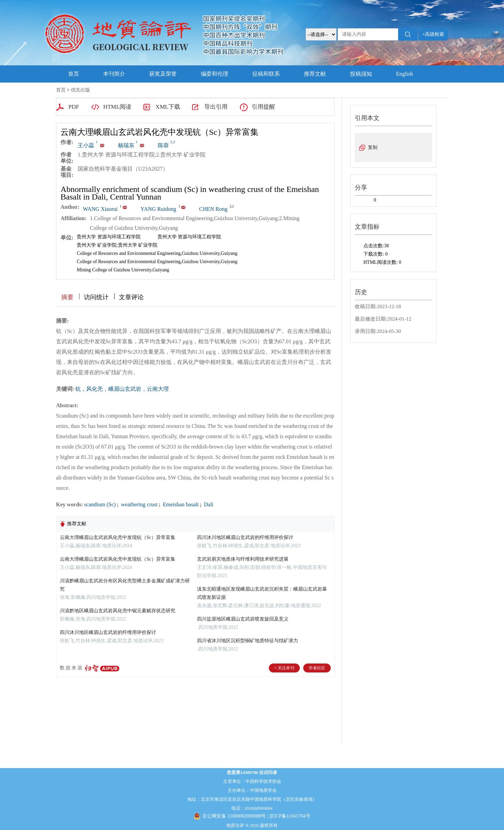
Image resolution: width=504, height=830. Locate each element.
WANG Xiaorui (100, 209)
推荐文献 (315, 74)
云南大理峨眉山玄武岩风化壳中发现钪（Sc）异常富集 (118, 537)
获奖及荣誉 (163, 74)
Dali (208, 504)
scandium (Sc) (100, 504)
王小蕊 (88, 145)
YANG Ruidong (158, 209)
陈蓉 (166, 145)
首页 (74, 74)
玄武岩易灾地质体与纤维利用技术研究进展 (243, 559)
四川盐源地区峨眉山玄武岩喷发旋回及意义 (243, 619)
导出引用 (216, 107)
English (404, 74)
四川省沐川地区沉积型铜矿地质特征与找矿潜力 (248, 641)
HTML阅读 (117, 107)
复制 (373, 147)
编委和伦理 (215, 74)
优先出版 (80, 90)
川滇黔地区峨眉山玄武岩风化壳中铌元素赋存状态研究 (118, 611)
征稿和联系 (266, 74)
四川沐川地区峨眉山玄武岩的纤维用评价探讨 (108, 632)
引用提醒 (263, 107)
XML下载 (168, 107)
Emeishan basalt (180, 504)
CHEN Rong (213, 209)
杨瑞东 (129, 145)
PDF (74, 107)
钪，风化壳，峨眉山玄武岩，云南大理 (122, 389)
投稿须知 (361, 74)
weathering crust (139, 504)
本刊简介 (114, 74)
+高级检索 (434, 34)
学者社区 (317, 668)
